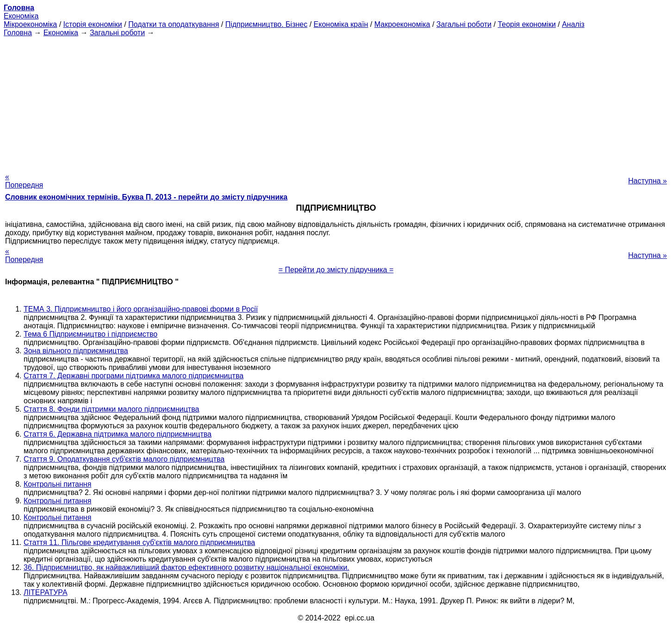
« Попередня (24, 181)
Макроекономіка (402, 24)
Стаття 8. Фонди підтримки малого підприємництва (111, 409)
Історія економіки (93, 24)
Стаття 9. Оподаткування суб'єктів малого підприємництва (124, 459)
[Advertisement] (336, 102)
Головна (18, 33)
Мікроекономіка (30, 24)
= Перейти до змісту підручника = (336, 270)
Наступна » (647, 181)
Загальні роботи (464, 24)
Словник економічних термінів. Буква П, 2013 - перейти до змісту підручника (146, 197)
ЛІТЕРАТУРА (46, 592)
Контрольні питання (57, 484)
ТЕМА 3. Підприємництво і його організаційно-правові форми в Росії (141, 309)
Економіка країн (341, 24)
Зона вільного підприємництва (76, 351)
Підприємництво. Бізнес (267, 24)
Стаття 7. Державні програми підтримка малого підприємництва (134, 376)
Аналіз (573, 24)
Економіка (21, 16)
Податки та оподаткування (174, 24)
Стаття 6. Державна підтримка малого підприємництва (118, 434)
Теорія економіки (526, 24)
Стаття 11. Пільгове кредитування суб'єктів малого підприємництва (139, 542)
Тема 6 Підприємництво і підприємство (90, 334)
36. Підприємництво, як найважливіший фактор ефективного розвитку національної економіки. (187, 567)
